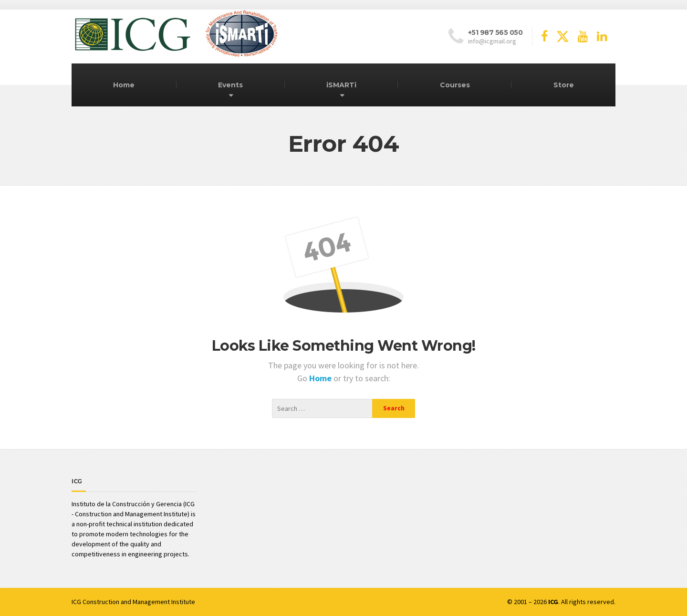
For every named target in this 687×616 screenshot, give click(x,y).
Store (564, 85)
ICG (76, 602)
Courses (455, 85)
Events (230, 85)
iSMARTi (341, 85)
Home (124, 85)
